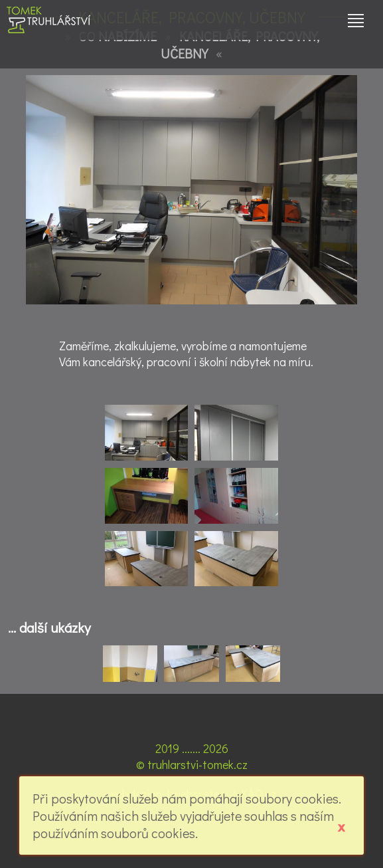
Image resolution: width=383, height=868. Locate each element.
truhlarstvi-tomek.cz (197, 764)
